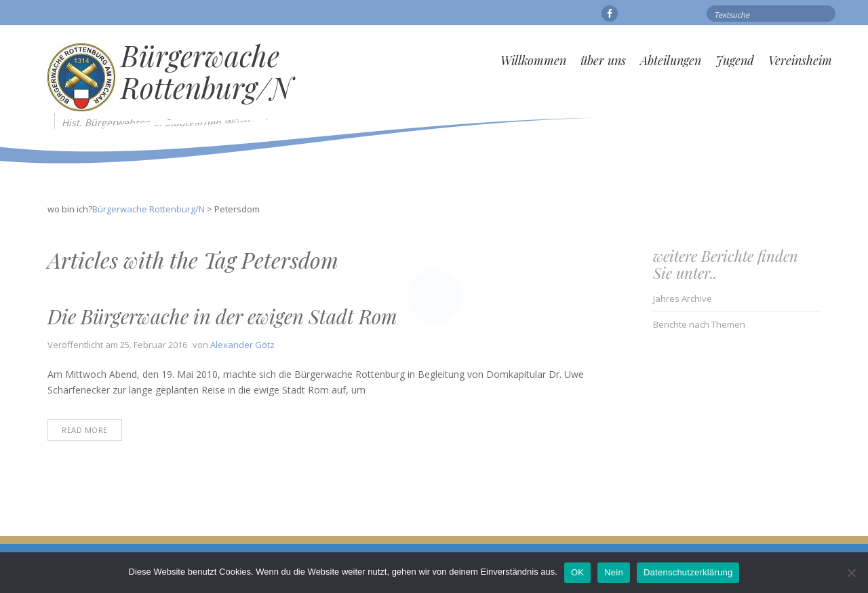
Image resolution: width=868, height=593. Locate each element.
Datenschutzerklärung (688, 572)
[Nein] (851, 573)
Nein (614, 572)
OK (577, 572)
